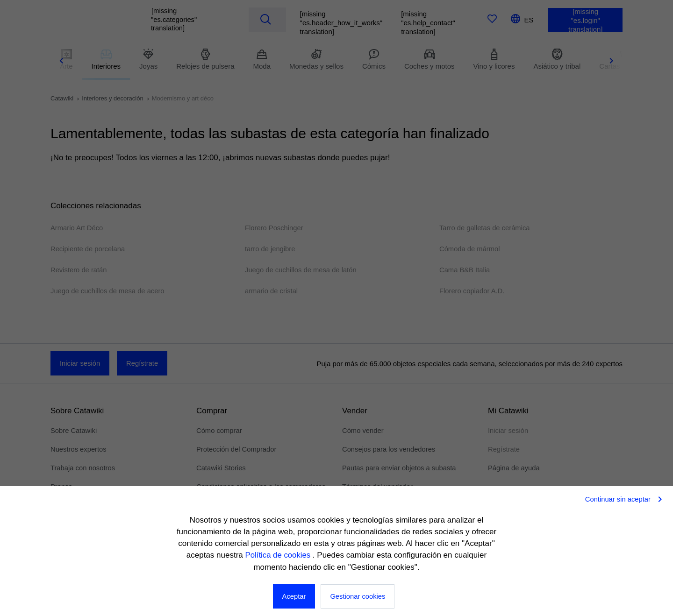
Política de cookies (279, 556)
